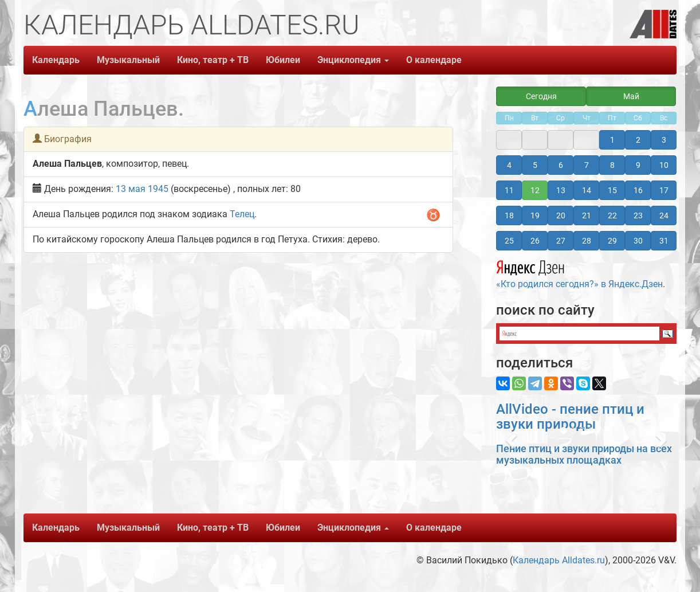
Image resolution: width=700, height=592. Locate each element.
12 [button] (535, 190)
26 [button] (535, 241)
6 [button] (561, 165)
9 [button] (638, 165)
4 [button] (509, 165)
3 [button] (664, 140)
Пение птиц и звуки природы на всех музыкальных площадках (584, 454)
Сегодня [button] (541, 96)
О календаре (434, 60)
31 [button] (664, 241)
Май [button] (631, 96)
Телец (242, 214)
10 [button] (664, 165)
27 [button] (561, 241)
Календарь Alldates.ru (559, 560)
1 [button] (612, 140)
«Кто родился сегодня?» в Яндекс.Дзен (579, 273)
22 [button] (612, 215)
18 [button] (509, 215)
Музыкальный (128, 60)
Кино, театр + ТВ (213, 60)
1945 (158, 189)
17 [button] (664, 190)
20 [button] (561, 215)
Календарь (56, 60)
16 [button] (638, 190)
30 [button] (638, 241)
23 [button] (638, 215)
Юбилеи (283, 60)
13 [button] (561, 190)
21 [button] (587, 215)
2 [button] (638, 140)
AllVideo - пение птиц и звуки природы (570, 417)
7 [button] (587, 165)
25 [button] (509, 241)
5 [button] (535, 165)
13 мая (131, 189)
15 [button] (612, 190)
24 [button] (664, 215)
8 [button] (612, 165)
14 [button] (587, 190)
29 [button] (612, 241)
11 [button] (509, 190)
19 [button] (535, 215)
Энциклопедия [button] (353, 60)
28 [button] (587, 241)
